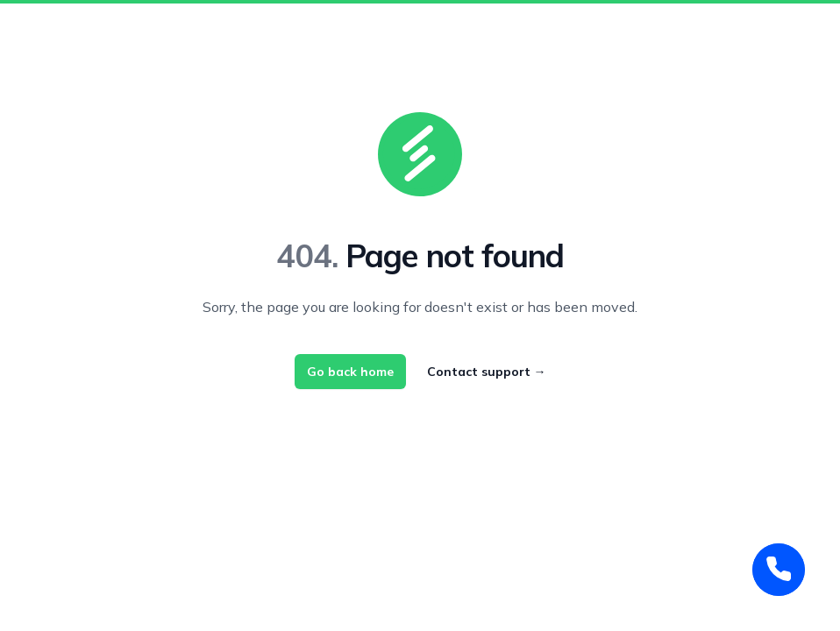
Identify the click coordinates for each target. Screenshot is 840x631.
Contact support (487, 372)
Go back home (350, 372)
